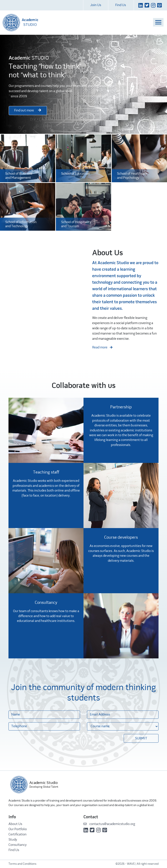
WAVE (131, 864)
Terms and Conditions (22, 864)
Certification (18, 835)
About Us (15, 824)
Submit (141, 739)
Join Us (96, 5)
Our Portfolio (18, 829)
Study (13, 840)
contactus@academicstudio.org (109, 824)
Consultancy (18, 845)
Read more (102, 348)
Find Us (121, 5)
